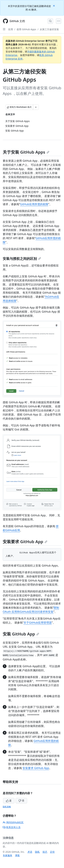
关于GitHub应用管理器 (38, 623)
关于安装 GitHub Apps (26, 152)
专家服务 (8, 855)
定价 (52, 852)
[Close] (54, 6)
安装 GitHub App (21, 634)
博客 (17, 855)
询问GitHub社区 (13, 822)
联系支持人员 (12, 827)
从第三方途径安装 (49, 29)
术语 (30, 852)
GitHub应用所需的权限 (34, 204)
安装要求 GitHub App (25, 542)
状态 (45, 852)
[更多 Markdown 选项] (36, 107)
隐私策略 (7, 807)
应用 (11, 29)
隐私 (37, 852)
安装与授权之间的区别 (22, 259)
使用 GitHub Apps (26, 29)
